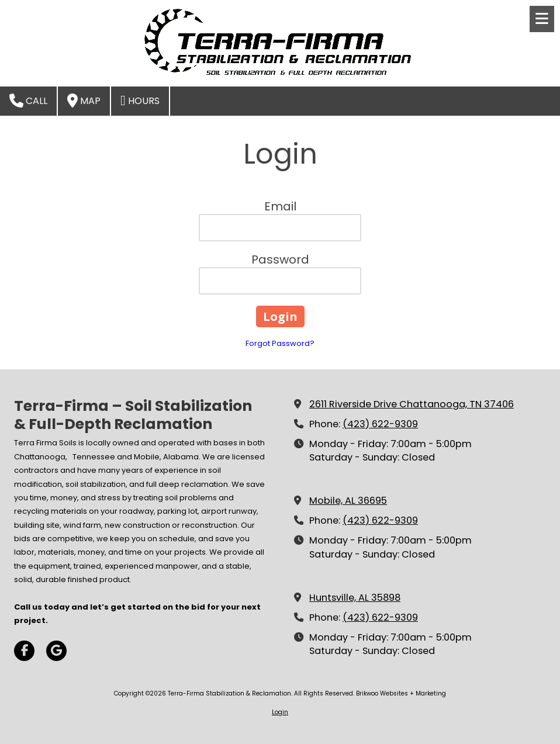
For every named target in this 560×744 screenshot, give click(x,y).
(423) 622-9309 (380, 424)
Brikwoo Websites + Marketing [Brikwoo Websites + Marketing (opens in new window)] (401, 693)
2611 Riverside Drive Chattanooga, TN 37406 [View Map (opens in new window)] (412, 404)
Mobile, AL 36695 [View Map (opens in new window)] (348, 501)
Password (280, 259)
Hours (140, 101)
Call (28, 101)
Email (280, 206)
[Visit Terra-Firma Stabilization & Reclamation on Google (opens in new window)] (56, 651)
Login (280, 712)
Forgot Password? (280, 343)
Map (84, 101)
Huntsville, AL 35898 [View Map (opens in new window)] (355, 598)
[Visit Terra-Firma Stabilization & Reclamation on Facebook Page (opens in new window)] (24, 651)
